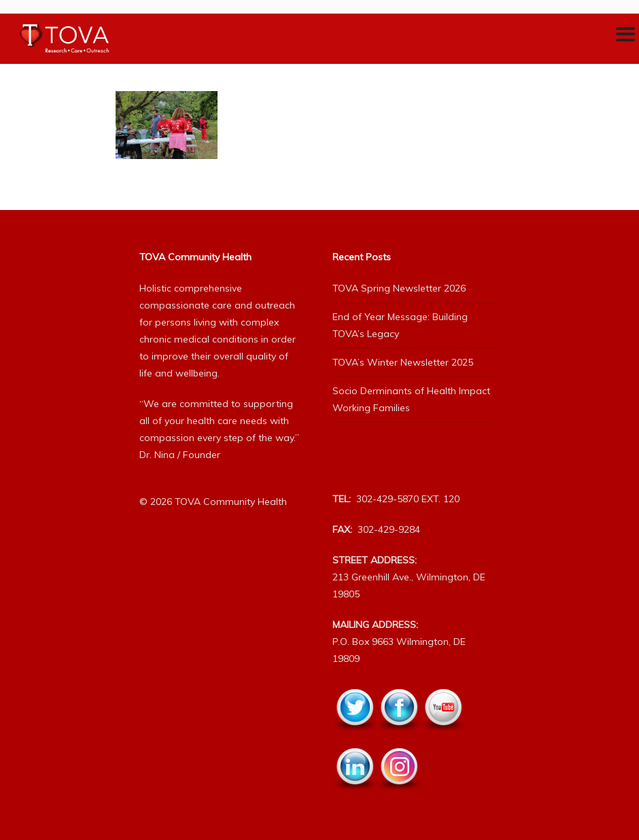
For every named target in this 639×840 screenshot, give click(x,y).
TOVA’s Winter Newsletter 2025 (403, 362)
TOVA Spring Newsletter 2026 (399, 288)
